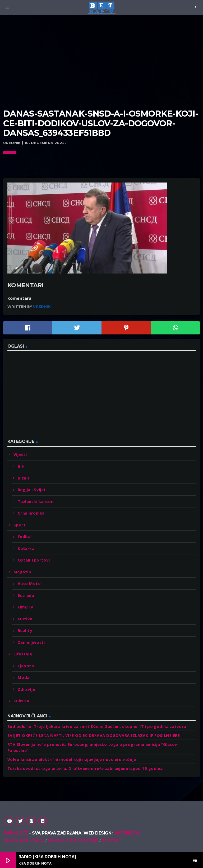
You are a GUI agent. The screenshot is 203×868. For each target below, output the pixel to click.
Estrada (26, 595)
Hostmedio (127, 833)
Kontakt (112, 840)
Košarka (26, 548)
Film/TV (26, 607)
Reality (25, 630)
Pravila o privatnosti (73, 840)
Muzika (25, 619)
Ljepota (26, 666)
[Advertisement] (101, 69)
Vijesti (20, 454)
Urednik (42, 306)
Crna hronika (31, 513)
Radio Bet (16, 833)
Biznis (24, 478)
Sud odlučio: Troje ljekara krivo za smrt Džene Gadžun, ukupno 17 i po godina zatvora (97, 726)
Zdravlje (26, 689)
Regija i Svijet (32, 490)
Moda (24, 677)
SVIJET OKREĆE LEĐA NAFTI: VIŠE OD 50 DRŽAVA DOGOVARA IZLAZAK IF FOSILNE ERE (94, 735)
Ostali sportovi (34, 560)
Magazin (22, 572)
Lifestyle (23, 654)
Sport (20, 525)
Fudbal (25, 536)
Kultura (21, 701)
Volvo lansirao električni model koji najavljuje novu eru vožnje (72, 759)
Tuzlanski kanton (36, 501)
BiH (21, 466)
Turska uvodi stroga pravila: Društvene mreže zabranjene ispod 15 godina (85, 768)
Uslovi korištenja (24, 840)
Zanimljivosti (31, 642)
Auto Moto (29, 583)
